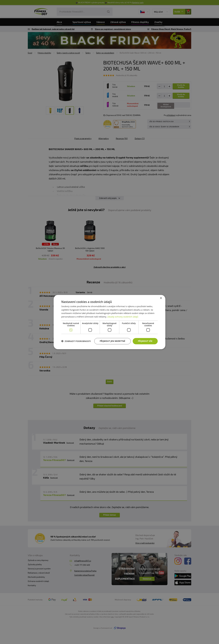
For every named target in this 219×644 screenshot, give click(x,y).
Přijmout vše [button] (145, 341)
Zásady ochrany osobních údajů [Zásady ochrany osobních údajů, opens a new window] (123, 317)
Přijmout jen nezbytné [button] (113, 341)
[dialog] (109, 322)
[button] (76, 341)
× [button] (161, 298)
